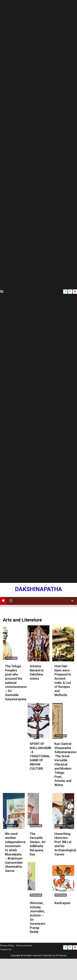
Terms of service (24, 945)
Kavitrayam (62, 903)
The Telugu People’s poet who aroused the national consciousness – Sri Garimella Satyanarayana (16, 683)
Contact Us (6, 949)
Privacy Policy (7, 945)
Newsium (48, 955)
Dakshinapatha (38, 589)
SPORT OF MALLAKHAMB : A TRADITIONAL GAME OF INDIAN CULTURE (40, 756)
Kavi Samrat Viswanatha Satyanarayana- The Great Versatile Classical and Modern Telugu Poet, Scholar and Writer (66, 764)
